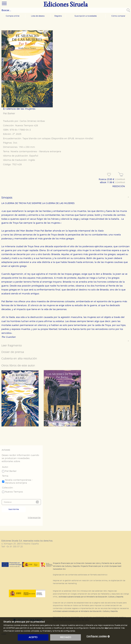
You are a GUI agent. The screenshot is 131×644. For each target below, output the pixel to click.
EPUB (71, 139)
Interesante (34, 518)
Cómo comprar (118, 16)
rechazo (66, 637)
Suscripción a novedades (86, 16)
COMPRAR (120, 180)
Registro (58, 16)
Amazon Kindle (84, 139)
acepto (33, 637)
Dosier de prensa (13, 352)
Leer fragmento (12, 346)
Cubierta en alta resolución (19, 359)
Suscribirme (14, 509)
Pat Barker (9, 114)
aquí (107, 628)
